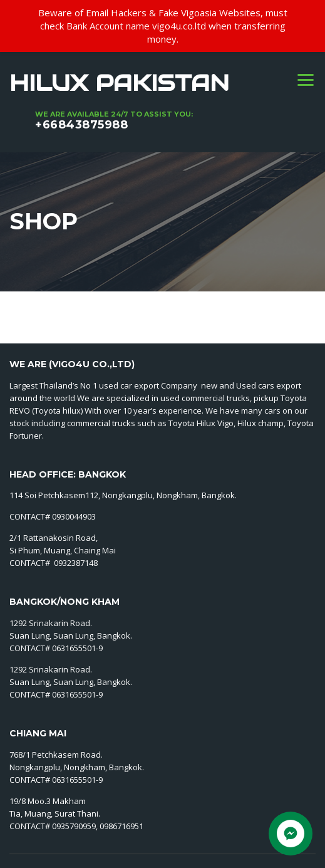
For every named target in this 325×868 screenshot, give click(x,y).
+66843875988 (81, 125)
